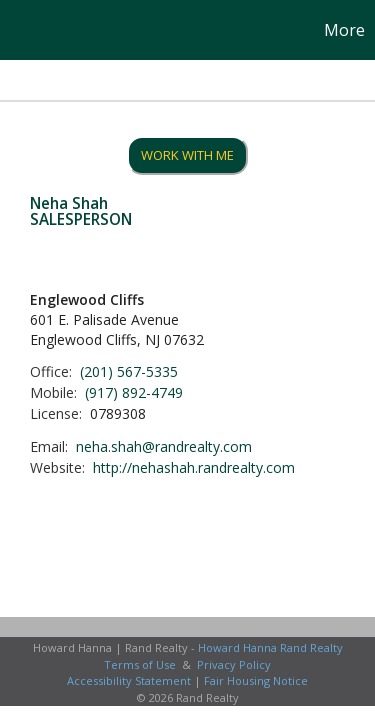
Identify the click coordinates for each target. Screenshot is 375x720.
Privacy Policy (234, 664)
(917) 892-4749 (134, 392)
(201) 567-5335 (129, 371)
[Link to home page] (18, 30)
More (344, 30)
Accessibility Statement (129, 680)
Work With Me (187, 155)
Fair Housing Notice (256, 680)
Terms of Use (140, 664)
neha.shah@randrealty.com (164, 446)
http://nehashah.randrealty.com (194, 467)
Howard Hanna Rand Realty (270, 647)
